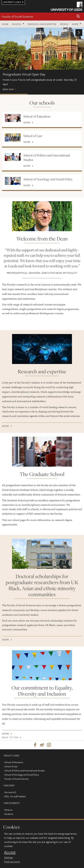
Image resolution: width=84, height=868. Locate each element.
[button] (78, 17)
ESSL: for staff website (15, 796)
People (64, 24)
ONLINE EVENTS (42, 94)
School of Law (33, 136)
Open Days (70, 94)
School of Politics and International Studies (47, 157)
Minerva (8, 810)
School (17, 24)
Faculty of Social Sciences (17, 16)
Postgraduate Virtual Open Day (14, 94)
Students (9, 814)
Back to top (10, 737)
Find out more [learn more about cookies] (12, 861)
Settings (8, 857)
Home (5, 24)
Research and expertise (42, 24)
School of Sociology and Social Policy (48, 179)
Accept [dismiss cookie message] (10, 852)
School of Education (37, 116)
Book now (42, 61)
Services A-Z (10, 792)
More (75, 24)
